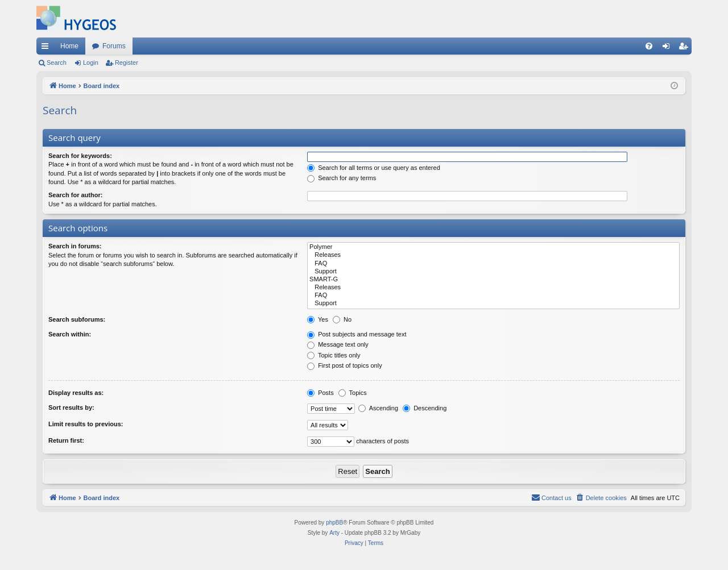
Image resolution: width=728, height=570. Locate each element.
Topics (353, 393)
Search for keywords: (80, 156)
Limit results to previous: (86, 424)
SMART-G (493, 280)
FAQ (493, 264)
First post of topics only (345, 365)
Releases (493, 255)
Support (493, 272)
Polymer (493, 247)
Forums (114, 46)
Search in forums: (75, 246)
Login (91, 63)
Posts (320, 393)
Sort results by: (71, 407)
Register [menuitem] (686, 48)
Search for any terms (342, 178)
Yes (318, 319)
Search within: (70, 334)
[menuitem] (649, 46)
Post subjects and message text (357, 334)
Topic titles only (334, 355)
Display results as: (76, 393)
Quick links (47, 48)
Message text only (338, 344)
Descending (425, 408)
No (342, 319)
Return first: (66, 440)
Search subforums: (77, 319)
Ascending (378, 408)
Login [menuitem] (669, 48)
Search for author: (75, 195)
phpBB (334, 523)
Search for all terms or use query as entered (374, 168)
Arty (334, 533)
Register (127, 63)
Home (69, 46)
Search (57, 63)
